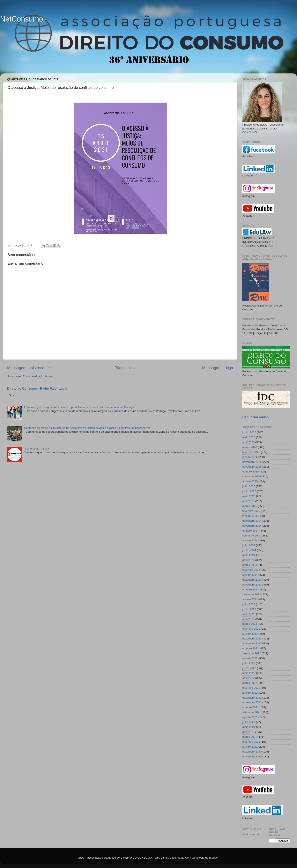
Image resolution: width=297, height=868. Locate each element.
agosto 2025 (250, 481)
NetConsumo (22, 19)
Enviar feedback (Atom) (37, 376)
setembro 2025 (252, 476)
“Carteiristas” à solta (36, 449)
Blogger (214, 858)
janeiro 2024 (250, 575)
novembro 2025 (252, 467)
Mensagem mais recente (28, 368)
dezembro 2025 (252, 462)
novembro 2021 (252, 702)
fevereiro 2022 (251, 688)
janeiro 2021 (250, 747)
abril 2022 (248, 678)
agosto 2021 (250, 717)
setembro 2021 (252, 712)
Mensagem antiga (218, 368)
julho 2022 (249, 663)
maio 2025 (249, 496)
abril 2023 (248, 619)
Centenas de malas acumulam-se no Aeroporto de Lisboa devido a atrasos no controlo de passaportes (87, 428)
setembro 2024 (252, 536)
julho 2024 (249, 545)
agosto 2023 (250, 599)
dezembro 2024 (252, 521)
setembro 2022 (252, 653)
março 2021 (250, 737)
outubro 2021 (251, 707)
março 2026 (250, 447)
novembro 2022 (252, 643)
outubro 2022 (251, 648)
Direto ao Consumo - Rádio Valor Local (37, 388)
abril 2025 (248, 501)
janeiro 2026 (250, 457)
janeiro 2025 (250, 516)
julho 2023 (249, 604)
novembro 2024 (252, 526)
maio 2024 (249, 555)
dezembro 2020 (252, 752)
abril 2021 (248, 732)
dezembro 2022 (252, 639)
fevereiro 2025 (251, 511)
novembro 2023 (252, 585)
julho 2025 (249, 486)
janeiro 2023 (250, 634)
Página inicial (126, 368)
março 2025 (250, 506)
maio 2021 (249, 727)
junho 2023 (249, 609)
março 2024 (250, 565)
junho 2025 (249, 491)
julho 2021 (249, 722)
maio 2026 (249, 437)
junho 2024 (249, 550)
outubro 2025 (251, 472)
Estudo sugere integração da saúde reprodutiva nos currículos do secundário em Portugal (79, 407)
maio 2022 (249, 673)
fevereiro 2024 (251, 570)
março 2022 (250, 683)
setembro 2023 (252, 594)
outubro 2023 (251, 590)
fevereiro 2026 (251, 452)
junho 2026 (249, 432)
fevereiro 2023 (251, 629)
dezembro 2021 (252, 698)
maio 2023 (249, 614)
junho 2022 (249, 668)
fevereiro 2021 (251, 742)
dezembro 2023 (252, 580)
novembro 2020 (252, 756)
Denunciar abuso (255, 417)
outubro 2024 (251, 531)
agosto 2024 (250, 540)
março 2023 (250, 624)
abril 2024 (248, 560)
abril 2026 (248, 442)
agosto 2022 (250, 658)
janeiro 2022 (250, 693)
